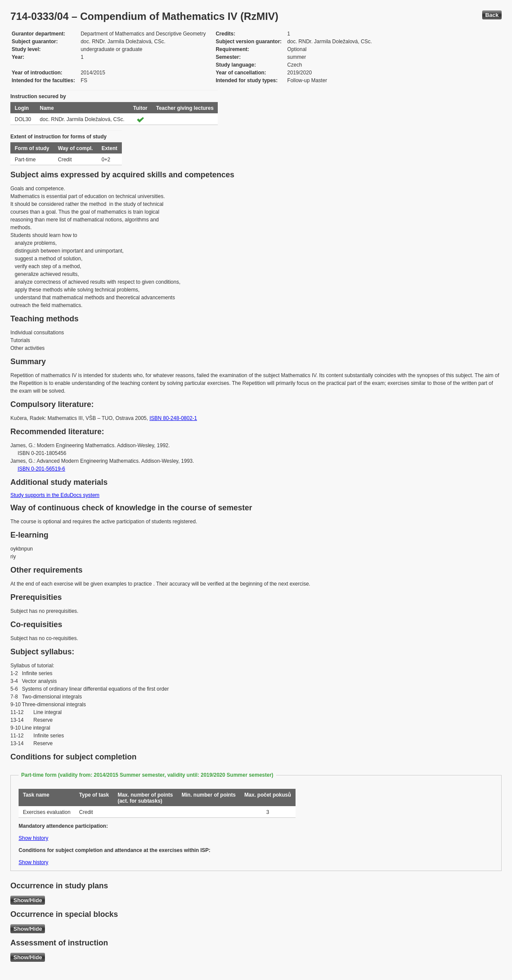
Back (492, 15)
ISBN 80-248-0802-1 (173, 418)
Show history (33, 838)
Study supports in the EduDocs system (55, 495)
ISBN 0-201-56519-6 (41, 469)
